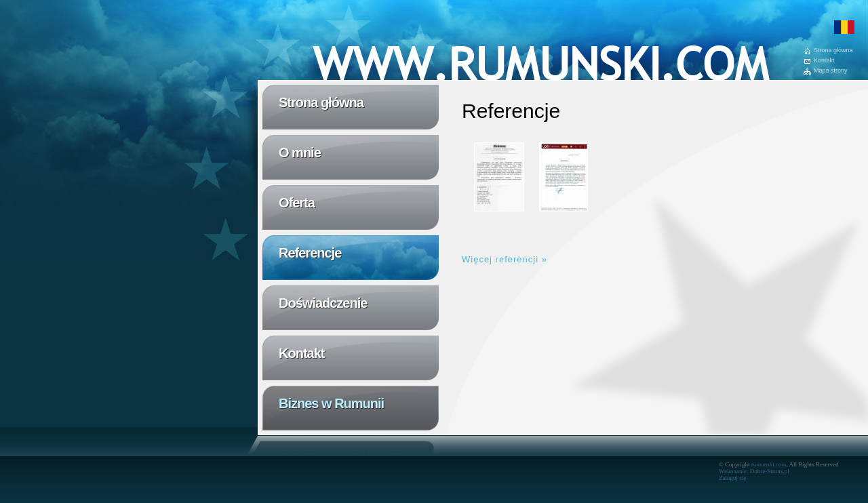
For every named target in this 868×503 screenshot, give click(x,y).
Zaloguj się (732, 478)
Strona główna (833, 51)
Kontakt (824, 61)
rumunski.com (769, 464)
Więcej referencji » (505, 259)
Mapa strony (831, 71)
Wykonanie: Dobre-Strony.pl (754, 471)
